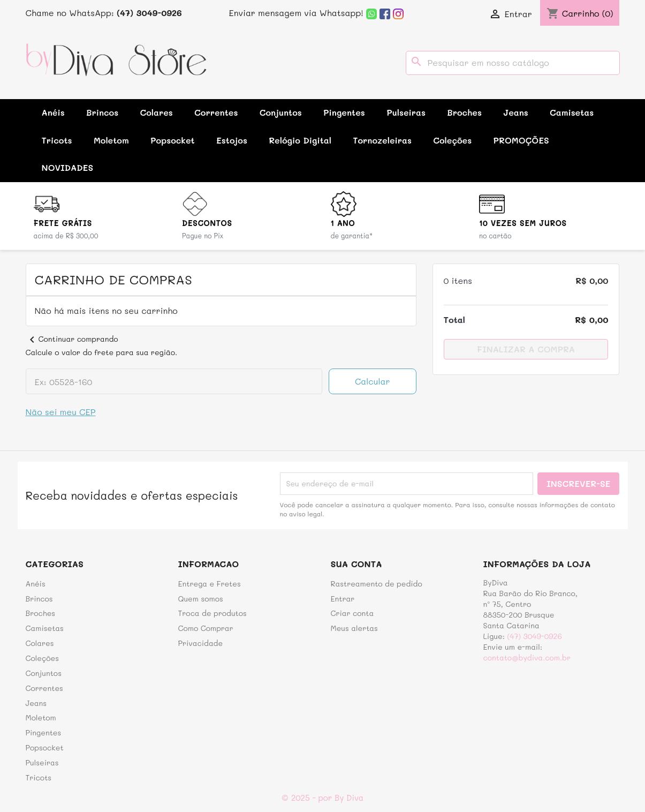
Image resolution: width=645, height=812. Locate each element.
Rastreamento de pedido (377, 584)
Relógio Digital (300, 140)
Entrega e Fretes (210, 584)
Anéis (53, 112)
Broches (464, 112)
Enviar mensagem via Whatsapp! (304, 13)
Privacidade (201, 643)
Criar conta (352, 613)
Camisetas (572, 112)
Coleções (452, 140)
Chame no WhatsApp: (104, 13)
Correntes (216, 112)
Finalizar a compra (526, 349)
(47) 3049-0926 (534, 636)
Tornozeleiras (382, 140)
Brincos (102, 112)
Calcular (373, 381)
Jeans (516, 112)
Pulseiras (406, 112)
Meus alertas (354, 628)
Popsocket (173, 140)
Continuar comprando (72, 339)
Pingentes (344, 112)
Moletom (111, 140)
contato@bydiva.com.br (527, 657)
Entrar (343, 599)
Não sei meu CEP (61, 412)
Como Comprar (206, 628)
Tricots (57, 140)
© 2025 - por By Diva (322, 798)
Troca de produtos (213, 613)
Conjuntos (281, 112)
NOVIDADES (68, 167)
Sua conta (356, 564)
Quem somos (201, 599)
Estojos (232, 140)
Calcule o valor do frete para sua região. (102, 352)
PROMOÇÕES (521, 140)
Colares (156, 112)
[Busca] (513, 63)
